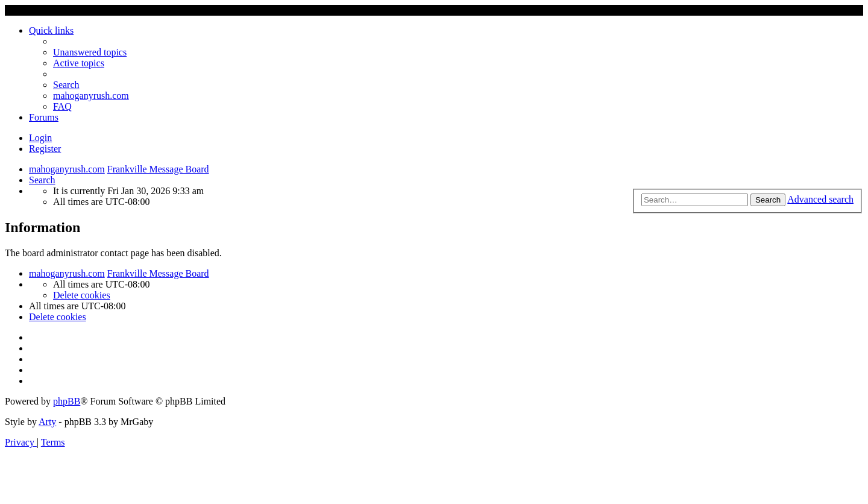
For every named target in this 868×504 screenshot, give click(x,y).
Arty (47, 422)
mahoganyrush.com (91, 96)
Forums (44, 117)
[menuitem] (90, 52)
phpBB (67, 401)
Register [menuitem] (45, 149)
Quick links (51, 30)
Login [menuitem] (40, 138)
